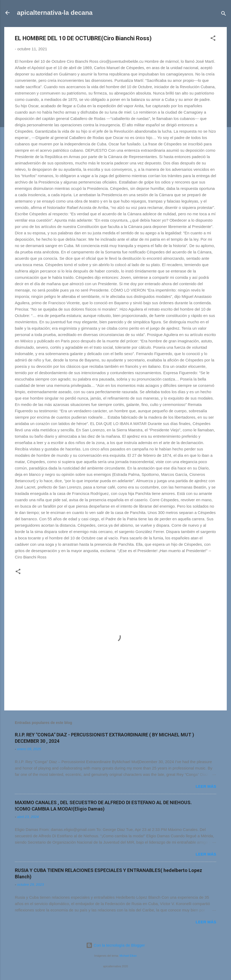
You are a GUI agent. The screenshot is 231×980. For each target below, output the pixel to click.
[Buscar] (224, 14)
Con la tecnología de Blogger (115, 945)
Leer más (206, 786)
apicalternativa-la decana (55, 13)
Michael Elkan (128, 956)
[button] (213, 39)
